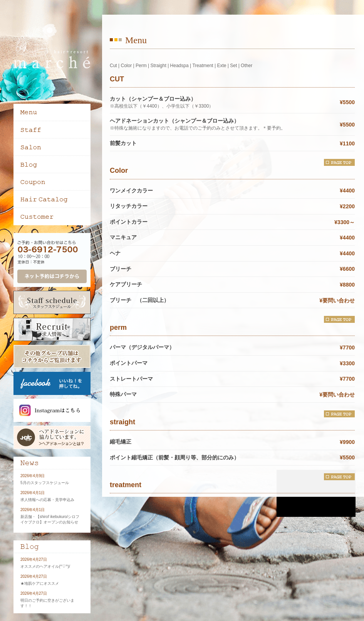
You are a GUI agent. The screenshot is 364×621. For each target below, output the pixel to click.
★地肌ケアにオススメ (40, 583)
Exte (221, 66)
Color (126, 66)
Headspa (179, 66)
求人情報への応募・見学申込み (47, 500)
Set (233, 66)
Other (247, 66)
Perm (141, 66)
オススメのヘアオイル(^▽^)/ (45, 566)
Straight (158, 66)
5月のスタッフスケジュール (45, 483)
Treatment (203, 66)
